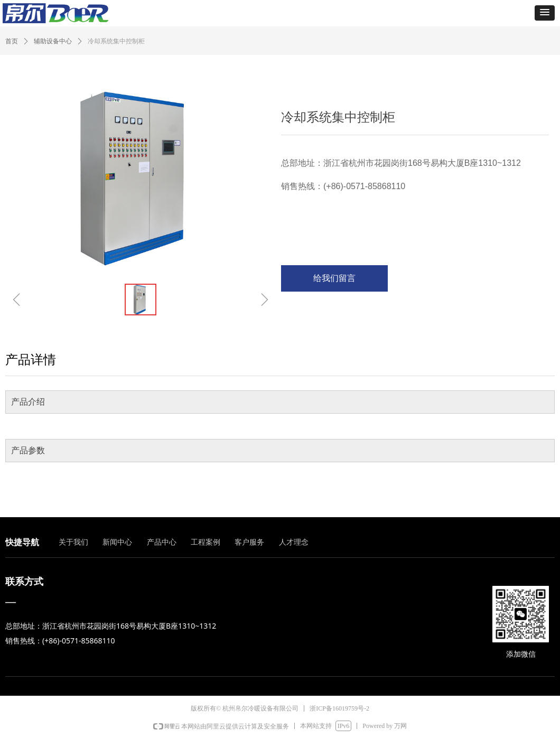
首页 (12, 41)
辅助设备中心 (53, 41)
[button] (545, 13)
